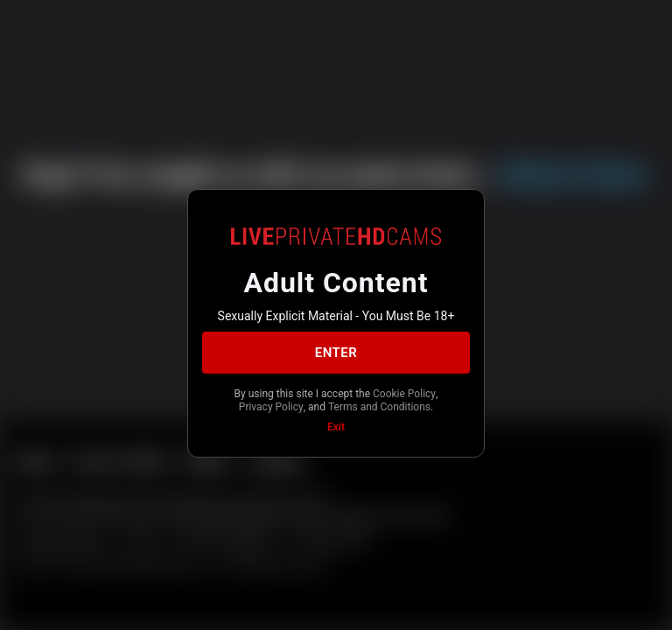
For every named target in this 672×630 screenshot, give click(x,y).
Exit (336, 427)
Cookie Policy (404, 394)
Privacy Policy (271, 407)
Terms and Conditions (379, 407)
